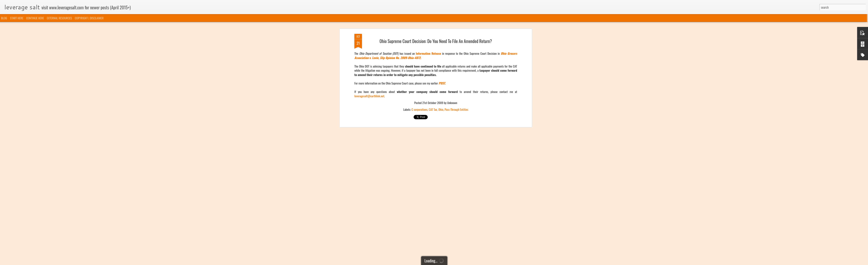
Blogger (456, 262)
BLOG (4, 18)
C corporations (419, 60)
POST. (442, 34)
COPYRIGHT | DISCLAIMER (89, 18)
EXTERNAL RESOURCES (59, 18)
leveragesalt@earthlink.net (369, 47)
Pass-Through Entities (456, 60)
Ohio (441, 60)
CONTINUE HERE (35, 18)
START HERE (17, 18)
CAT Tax (433, 60)
